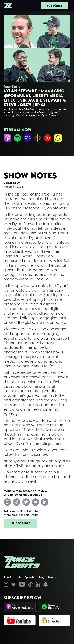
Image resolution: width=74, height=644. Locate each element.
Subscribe (55, 6)
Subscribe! (21, 523)
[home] (8, 6)
